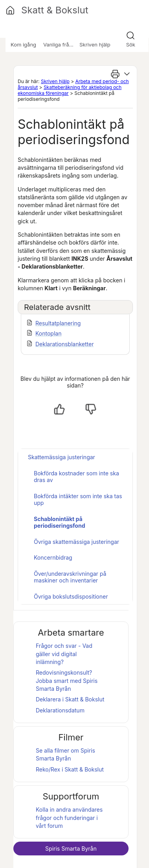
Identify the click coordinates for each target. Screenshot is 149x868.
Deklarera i (70, 699)
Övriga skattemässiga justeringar (76, 542)
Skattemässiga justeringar (62, 457)
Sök (131, 45)
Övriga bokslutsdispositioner (71, 596)
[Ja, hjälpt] (59, 409)
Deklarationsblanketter (64, 344)
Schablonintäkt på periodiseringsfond (59, 522)
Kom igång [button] (23, 45)
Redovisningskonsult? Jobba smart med (67, 681)
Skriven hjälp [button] (95, 45)
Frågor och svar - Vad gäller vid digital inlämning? (64, 654)
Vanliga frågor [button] (60, 45)
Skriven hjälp (55, 81)
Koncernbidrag (53, 557)
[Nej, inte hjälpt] (91, 409)
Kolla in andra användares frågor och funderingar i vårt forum (69, 818)
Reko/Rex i (70, 769)
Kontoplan (48, 333)
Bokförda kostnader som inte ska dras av (76, 477)
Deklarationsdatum (60, 710)
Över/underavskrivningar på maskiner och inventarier (70, 577)
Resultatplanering (58, 323)
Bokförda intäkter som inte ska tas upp (78, 500)
